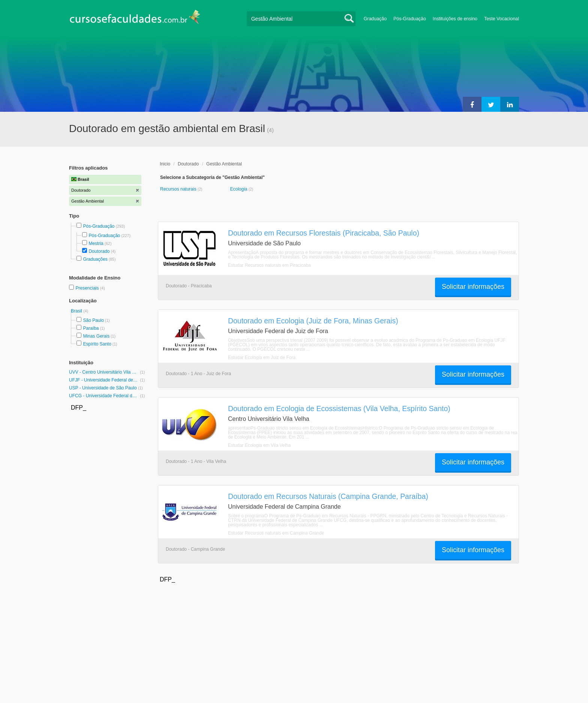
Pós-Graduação (410, 19)
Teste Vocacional (502, 19)
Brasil (77, 311)
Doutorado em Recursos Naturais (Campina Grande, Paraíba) (328, 496)
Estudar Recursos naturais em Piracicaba (269, 265)
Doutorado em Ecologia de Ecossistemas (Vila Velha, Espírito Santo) (339, 409)
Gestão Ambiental (224, 164)
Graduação (375, 19)
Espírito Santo (97, 344)
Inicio (165, 164)
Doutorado (99, 251)
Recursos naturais (179, 189)
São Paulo (93, 320)
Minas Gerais (96, 336)
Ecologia (239, 189)
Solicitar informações (473, 287)
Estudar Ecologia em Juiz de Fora (262, 358)
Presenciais (88, 288)
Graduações (95, 259)
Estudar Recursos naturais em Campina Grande (276, 533)
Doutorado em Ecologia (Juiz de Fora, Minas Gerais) (313, 321)
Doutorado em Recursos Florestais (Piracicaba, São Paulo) (324, 233)
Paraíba (91, 328)
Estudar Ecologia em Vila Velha (259, 445)
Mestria (96, 243)
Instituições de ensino (455, 19)
